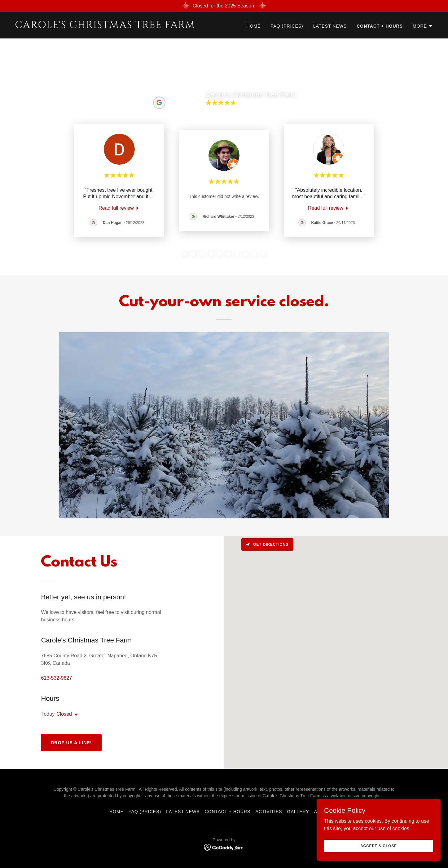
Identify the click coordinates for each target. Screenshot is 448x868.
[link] (117, 26)
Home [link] (253, 26)
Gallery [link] (298, 812)
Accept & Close (379, 846)
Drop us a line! (71, 743)
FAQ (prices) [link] (287, 26)
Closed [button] (64, 714)
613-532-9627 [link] (56, 678)
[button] (423, 26)
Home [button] (116, 812)
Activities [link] (269, 812)
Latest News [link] (330, 26)
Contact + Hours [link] (380, 26)
